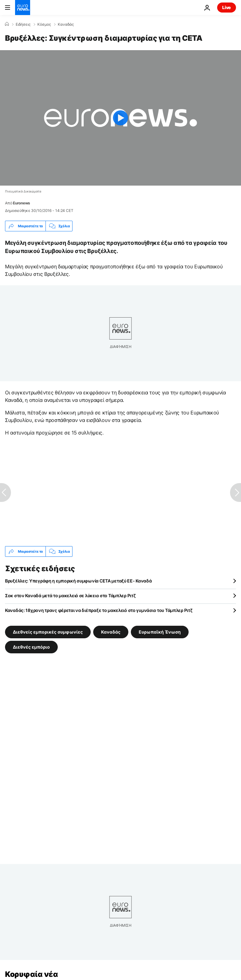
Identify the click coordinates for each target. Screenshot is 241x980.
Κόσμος (44, 24)
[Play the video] (120, 118)
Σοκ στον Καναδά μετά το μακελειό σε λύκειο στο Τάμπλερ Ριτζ (70, 595)
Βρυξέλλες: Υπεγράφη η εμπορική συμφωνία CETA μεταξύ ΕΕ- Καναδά (78, 581)
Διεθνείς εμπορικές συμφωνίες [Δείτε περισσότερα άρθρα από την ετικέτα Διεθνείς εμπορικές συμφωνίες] (48, 632)
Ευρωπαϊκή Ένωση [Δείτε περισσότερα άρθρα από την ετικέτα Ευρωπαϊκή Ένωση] (160, 632)
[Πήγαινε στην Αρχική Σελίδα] (23, 8)
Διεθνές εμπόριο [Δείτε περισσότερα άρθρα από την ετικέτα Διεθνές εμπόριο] (31, 647)
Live (227, 7)
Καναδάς (66, 24)
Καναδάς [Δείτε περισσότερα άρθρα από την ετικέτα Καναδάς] (111, 632)
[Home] (7, 24)
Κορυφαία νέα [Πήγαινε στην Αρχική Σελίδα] (31, 974)
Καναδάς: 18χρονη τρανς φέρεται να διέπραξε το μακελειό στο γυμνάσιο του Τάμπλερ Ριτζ (99, 610)
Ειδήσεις (23, 24)
